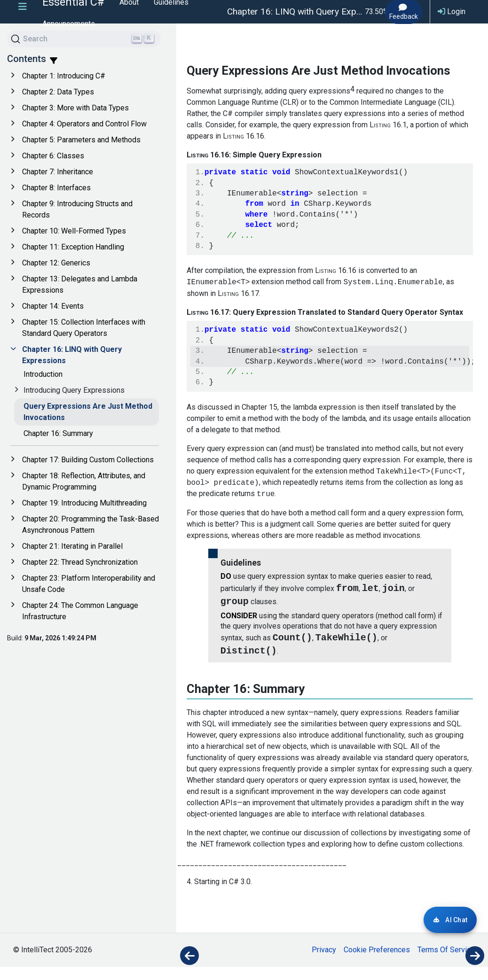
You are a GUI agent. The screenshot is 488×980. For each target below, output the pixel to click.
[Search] (84, 39)
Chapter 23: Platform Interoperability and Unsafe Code (89, 584)
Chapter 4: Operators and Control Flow (84, 124)
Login (452, 12)
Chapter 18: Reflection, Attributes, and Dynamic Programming (84, 481)
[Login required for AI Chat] (450, 920)
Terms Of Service (446, 963)
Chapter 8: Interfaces (56, 188)
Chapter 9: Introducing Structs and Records (77, 209)
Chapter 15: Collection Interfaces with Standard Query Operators (84, 328)
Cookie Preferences (377, 963)
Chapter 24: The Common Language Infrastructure (80, 611)
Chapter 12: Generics (56, 263)
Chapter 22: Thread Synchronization (80, 562)
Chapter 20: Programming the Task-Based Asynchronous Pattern (91, 525)
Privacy (324, 963)
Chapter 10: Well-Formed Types (74, 231)
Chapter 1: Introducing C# (64, 76)
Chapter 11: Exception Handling (73, 247)
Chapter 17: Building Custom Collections (88, 460)
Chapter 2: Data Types (58, 92)
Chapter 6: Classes (53, 156)
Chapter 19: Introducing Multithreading (84, 503)
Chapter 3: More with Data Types (75, 108)
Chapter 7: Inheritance (58, 172)
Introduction (43, 374)
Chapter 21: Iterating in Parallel (72, 546)
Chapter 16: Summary (58, 433)
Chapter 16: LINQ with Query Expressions (72, 355)
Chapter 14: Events (53, 306)
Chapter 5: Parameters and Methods (81, 140)
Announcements (69, 24)
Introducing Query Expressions (74, 390)
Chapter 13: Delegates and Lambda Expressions (80, 284)
